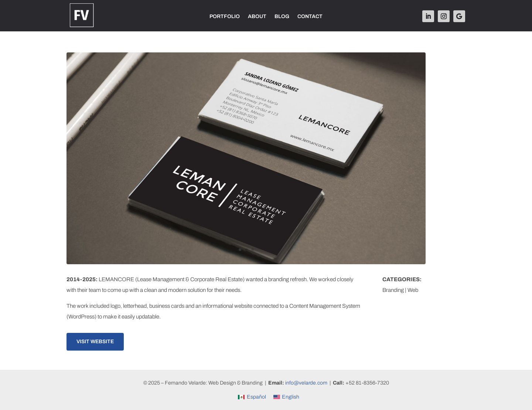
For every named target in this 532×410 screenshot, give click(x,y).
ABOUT (257, 17)
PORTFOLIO (225, 17)
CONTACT (310, 17)
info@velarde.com (306, 383)
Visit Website (95, 342)
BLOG (282, 17)
